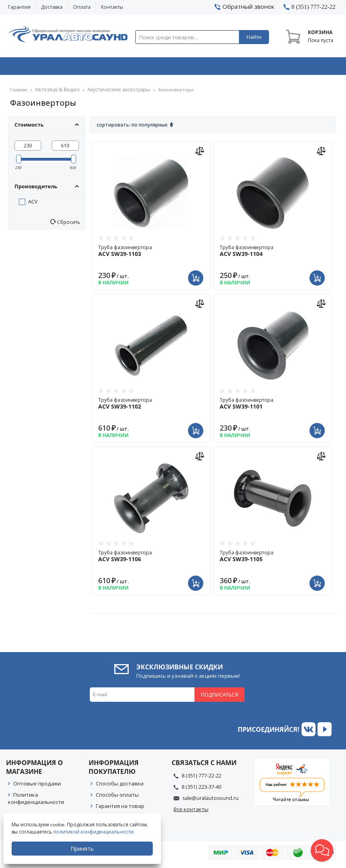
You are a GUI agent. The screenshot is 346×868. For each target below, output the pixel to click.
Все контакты (191, 812)
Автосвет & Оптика (242, 68)
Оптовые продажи (37, 786)
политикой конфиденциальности (94, 832)
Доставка (52, 7)
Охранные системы (108, 68)
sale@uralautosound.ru (210, 800)
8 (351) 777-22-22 (201, 778)
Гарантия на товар (120, 808)
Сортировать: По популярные (132, 127)
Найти (254, 37)
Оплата (82, 7)
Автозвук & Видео (40, 68)
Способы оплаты (117, 797)
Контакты (112, 7)
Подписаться (220, 697)
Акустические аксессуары (110, 92)
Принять (83, 849)
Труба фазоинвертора (151, 253)
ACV (33, 204)
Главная (19, 92)
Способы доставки (120, 786)
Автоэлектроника (175, 68)
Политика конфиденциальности (36, 801)
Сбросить (68, 224)
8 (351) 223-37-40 (201, 789)
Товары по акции (307, 68)
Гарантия (19, 7)
